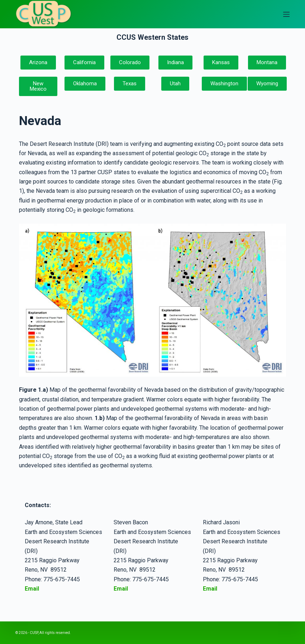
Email (121, 589)
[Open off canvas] (286, 14)
